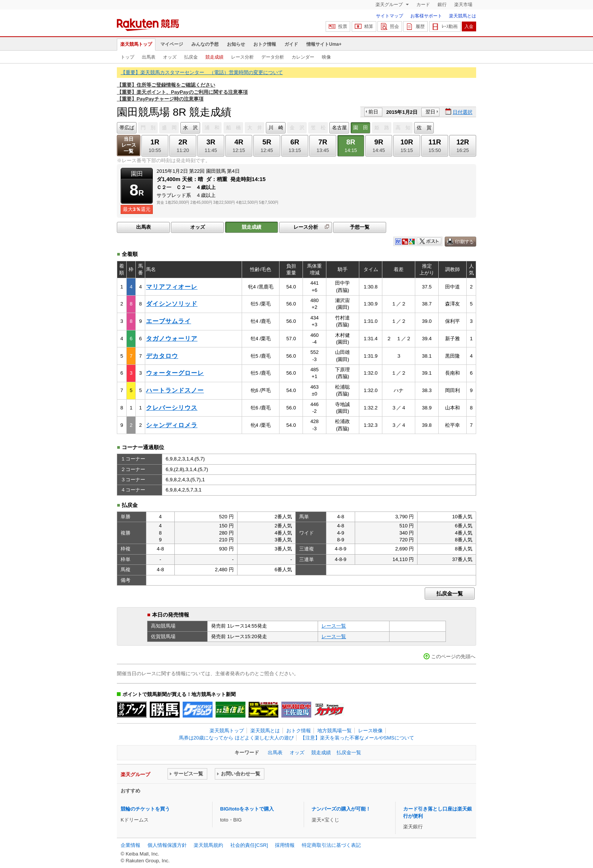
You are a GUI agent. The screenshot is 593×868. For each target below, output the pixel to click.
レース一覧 (334, 626)
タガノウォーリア (172, 339)
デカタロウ (162, 356)
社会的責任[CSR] (249, 845)
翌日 (430, 112)
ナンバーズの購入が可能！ (341, 809)
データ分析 (273, 57)
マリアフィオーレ (172, 287)
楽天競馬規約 (208, 845)
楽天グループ (390, 5)
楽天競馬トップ (136, 44)
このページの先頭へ (453, 656)
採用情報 (285, 845)
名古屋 (339, 128)
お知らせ (236, 44)
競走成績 (214, 57)
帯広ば (127, 128)
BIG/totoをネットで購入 (247, 809)
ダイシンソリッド (172, 304)
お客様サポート (426, 16)
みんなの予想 (205, 44)
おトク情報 (265, 44)
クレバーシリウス (172, 408)
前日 (373, 112)
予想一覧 (360, 227)
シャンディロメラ (172, 425)
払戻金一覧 (450, 594)
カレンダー (303, 57)
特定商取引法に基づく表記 (331, 845)
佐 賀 (424, 128)
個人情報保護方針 (167, 845)
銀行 (442, 5)
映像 (326, 57)
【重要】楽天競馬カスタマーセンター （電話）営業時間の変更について (202, 72)
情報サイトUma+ (324, 44)
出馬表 (149, 57)
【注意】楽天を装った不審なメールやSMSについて (357, 738)
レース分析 (242, 57)
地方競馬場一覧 (335, 731)
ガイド (291, 44)
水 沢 (190, 128)
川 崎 (276, 128)
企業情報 (130, 845)
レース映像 (370, 731)
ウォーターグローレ (175, 373)
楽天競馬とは (463, 16)
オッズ (170, 57)
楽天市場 (463, 5)
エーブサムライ (168, 321)
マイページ (172, 44)
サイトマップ (390, 16)
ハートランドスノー (175, 390)
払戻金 (191, 57)
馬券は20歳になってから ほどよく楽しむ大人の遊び (236, 738)
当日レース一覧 (129, 145)
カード (423, 5)
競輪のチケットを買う (145, 809)
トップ (127, 57)
